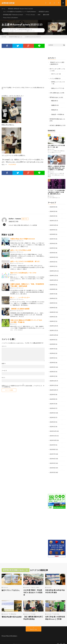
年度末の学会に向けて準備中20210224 (23, 240)
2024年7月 (53, 292)
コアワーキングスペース (20, 32)
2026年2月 (53, 216)
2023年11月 (53, 328)
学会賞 (34, 610)
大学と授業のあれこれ (56, 93)
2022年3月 (53, 414)
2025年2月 (53, 261)
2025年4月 (53, 252)
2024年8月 (53, 288)
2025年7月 (53, 238)
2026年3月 (53, 211)
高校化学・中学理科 (57, 114)
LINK (39, 15)
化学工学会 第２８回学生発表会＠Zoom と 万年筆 (55, 614)
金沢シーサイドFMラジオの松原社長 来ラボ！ (25, 262)
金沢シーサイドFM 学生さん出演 (21, 251)
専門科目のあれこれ (55, 98)
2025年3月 (53, 256)
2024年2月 (53, 315)
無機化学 (54, 105)
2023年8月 (53, 342)
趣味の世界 (46, 15)
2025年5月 (53, 247)
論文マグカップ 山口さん (11, 586)
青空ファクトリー (31, 32)
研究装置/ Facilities (44, 12)
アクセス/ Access (30, 15)
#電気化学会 (13, 610)
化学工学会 (57, 610)
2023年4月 (53, 360)
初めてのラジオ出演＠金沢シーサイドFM (23, 274)
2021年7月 (53, 450)
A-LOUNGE (7, 32)
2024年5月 (53, 301)
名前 (4, 364)
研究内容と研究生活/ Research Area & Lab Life (21, 9)
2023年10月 (53, 333)
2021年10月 (53, 436)
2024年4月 (53, 306)
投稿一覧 (24, 220)
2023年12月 (53, 324)
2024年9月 (53, 283)
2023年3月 (53, 364)
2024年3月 (53, 310)
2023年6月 (53, 351)
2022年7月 (53, 400)
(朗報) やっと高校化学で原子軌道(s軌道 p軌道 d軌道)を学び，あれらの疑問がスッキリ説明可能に (56, 168)
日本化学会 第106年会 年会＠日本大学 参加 (55, 587)
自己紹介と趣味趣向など (56, 125)
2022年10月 (53, 387)
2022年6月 (53, 405)
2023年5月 (53, 355)
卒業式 (38, 583)
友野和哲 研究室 (16, 640)
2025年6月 (53, 243)
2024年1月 (53, 319)
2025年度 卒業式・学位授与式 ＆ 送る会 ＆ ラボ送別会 (33, 588)
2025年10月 (53, 225)
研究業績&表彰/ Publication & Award (13, 15)
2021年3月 (53, 468)
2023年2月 (53, 369)
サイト (3, 378)
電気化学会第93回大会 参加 (12, 612)
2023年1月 (53, 373)
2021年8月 (53, 445)
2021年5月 (53, 459)
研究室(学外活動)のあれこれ (25, 30)
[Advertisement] (23, 70)
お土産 (12, 32)
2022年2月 (53, 418)
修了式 (34, 583)
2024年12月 (53, 270)
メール (4, 371)
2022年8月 (53, 396)
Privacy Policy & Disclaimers (11, 18)
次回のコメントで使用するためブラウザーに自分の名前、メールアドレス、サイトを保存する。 (23, 387)
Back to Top (34, 625)
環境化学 (54, 110)
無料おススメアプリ (57, 89)
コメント (4, 347)
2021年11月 (53, 432)
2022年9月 (53, 391)
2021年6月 (53, 454)
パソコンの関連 (54, 79)
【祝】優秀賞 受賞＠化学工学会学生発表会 (33, 614)
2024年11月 (53, 274)
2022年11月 (53, 382)
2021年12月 (53, 427)
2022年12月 (53, 378)
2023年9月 (53, 337)
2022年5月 (53, 409)
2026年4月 (53, 207)
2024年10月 (53, 279)
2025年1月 (53, 265)
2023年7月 (53, 346)
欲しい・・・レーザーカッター (20, 298)
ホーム (3, 9)
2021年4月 (53, 463)
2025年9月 (53, 229)
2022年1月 (53, 423)
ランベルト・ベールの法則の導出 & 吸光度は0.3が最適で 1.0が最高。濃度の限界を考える (56, 192)
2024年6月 (53, 297)
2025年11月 (53, 220)
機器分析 (54, 101)
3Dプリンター (55, 75)
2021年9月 (53, 441)
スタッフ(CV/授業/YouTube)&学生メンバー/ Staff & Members (20, 12)
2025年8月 (53, 234)
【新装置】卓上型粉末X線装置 (20, 310)
